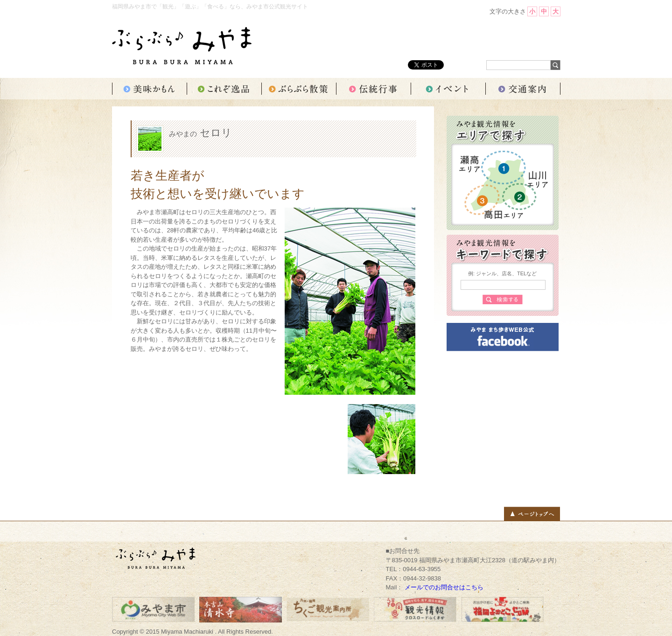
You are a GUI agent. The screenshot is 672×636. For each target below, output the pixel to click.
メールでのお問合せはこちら (444, 587)
